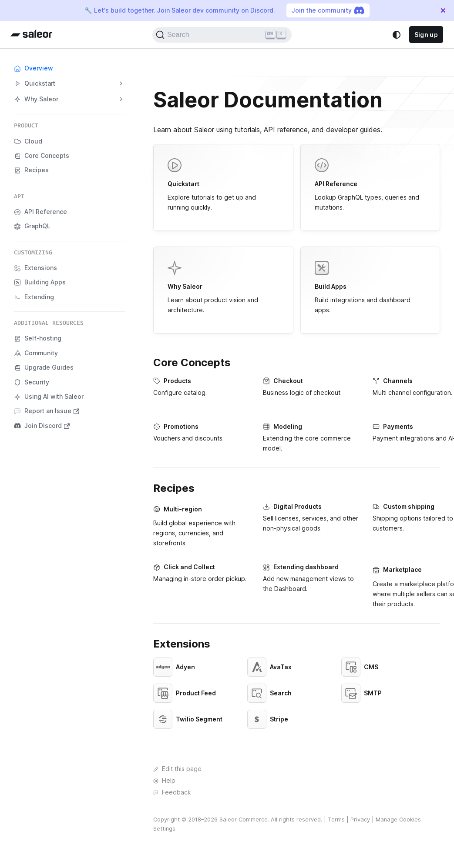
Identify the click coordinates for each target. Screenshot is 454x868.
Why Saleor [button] (36, 99)
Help (164, 781)
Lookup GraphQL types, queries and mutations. (370, 185)
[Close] (443, 10)
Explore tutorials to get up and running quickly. (223, 185)
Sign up (426, 35)
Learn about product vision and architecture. (223, 287)
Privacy (360, 820)
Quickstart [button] (35, 84)
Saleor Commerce (244, 820)
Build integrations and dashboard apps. (370, 287)
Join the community (328, 10)
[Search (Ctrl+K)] (222, 35)
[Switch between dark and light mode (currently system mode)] (397, 35)
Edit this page (177, 769)
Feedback (172, 792)
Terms (336, 820)
